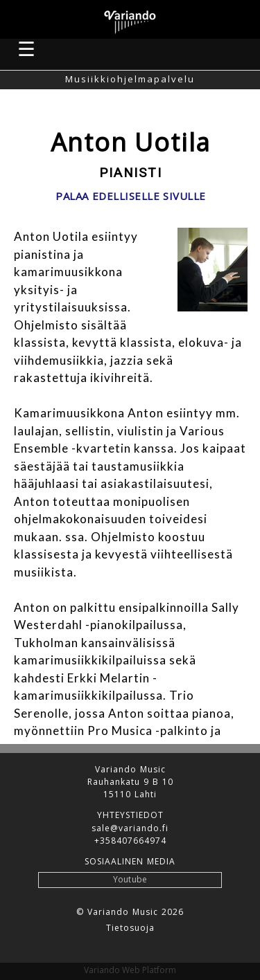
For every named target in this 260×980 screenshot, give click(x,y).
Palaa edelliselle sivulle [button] (131, 196)
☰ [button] (27, 49)
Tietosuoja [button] (130, 928)
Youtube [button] (130, 879)
